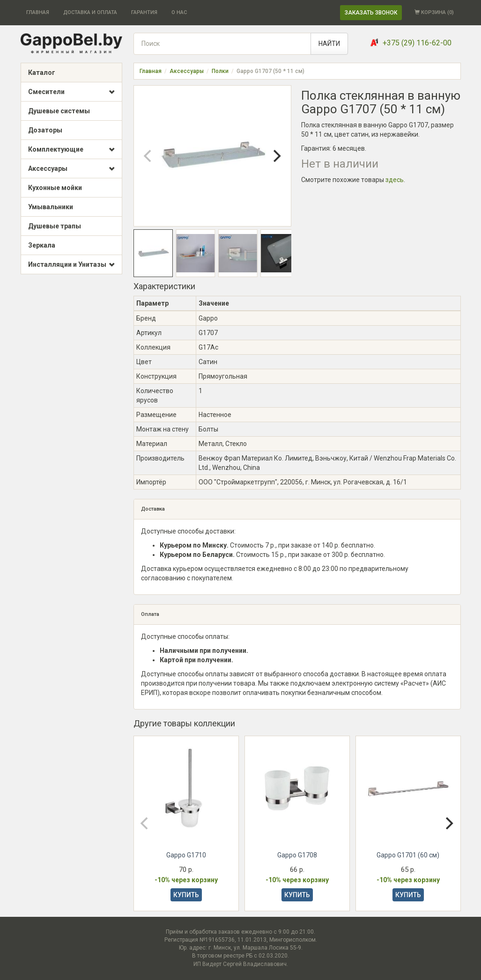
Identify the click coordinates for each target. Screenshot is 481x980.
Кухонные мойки (55, 188)
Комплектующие (71, 150)
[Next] (276, 156)
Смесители (71, 92)
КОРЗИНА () (434, 12)
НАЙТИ (329, 44)
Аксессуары (71, 169)
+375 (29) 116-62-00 (417, 43)
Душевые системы (59, 111)
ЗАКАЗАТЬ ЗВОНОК (371, 13)
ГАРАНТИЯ (144, 12)
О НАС (179, 12)
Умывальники (51, 207)
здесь (395, 180)
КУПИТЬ (186, 895)
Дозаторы (45, 130)
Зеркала (42, 245)
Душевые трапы (55, 226)
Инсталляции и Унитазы (71, 265)
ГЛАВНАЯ (38, 12)
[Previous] (149, 156)
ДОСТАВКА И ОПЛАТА (90, 12)
